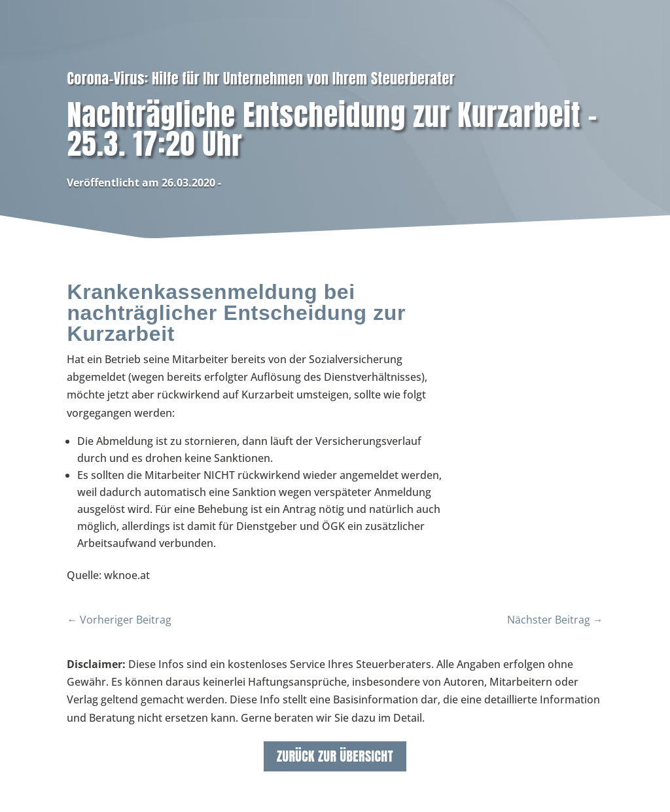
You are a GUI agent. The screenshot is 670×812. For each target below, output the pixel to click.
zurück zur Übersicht (335, 756)
